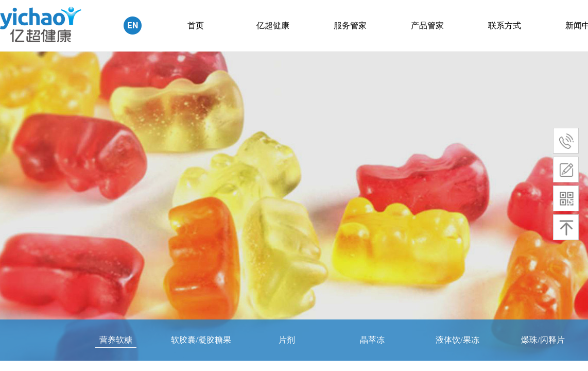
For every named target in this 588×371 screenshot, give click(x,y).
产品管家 (427, 26)
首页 (196, 26)
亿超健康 (273, 26)
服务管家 (350, 26)
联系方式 (505, 26)
